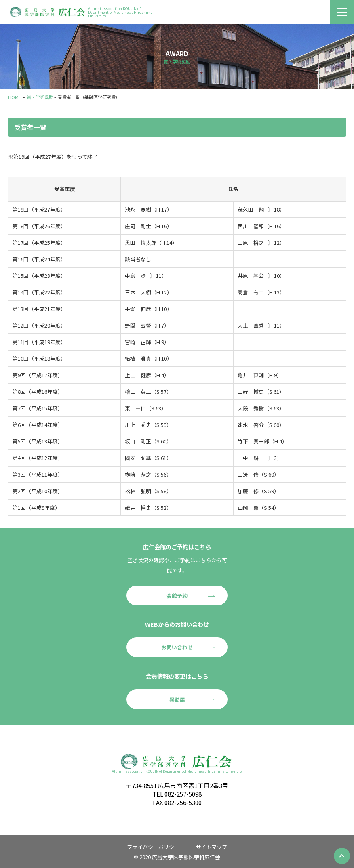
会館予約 (177, 596)
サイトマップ (211, 847)
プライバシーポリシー (153, 847)
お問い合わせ (177, 647)
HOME (15, 97)
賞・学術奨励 (40, 97)
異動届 (177, 699)
